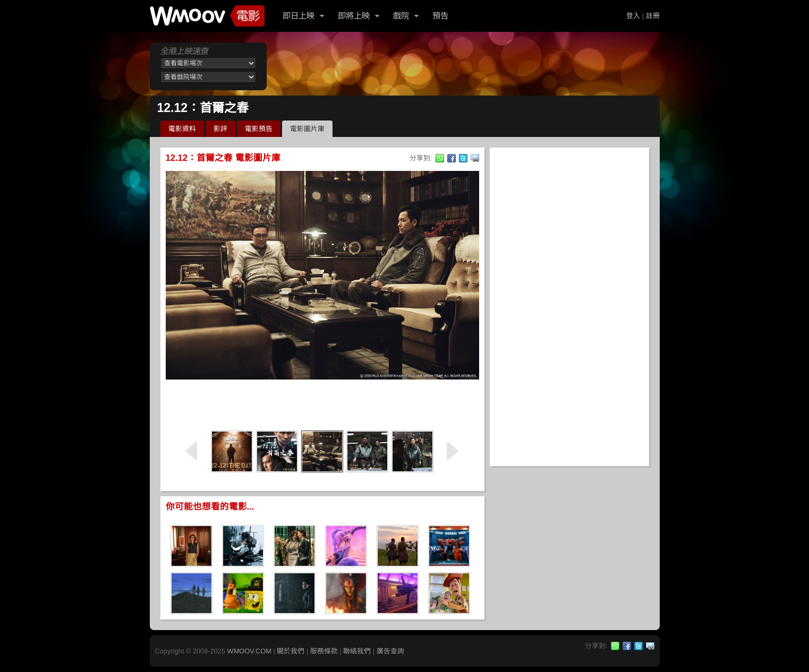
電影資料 (182, 129)
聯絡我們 (357, 651)
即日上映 (299, 16)
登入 (633, 16)
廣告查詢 (390, 651)
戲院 (401, 16)
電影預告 (259, 129)
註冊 (653, 16)
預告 (440, 16)
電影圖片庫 (307, 129)
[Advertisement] (322, 403)
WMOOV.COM (249, 651)
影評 (220, 129)
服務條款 (324, 651)
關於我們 (291, 651)
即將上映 (354, 16)
